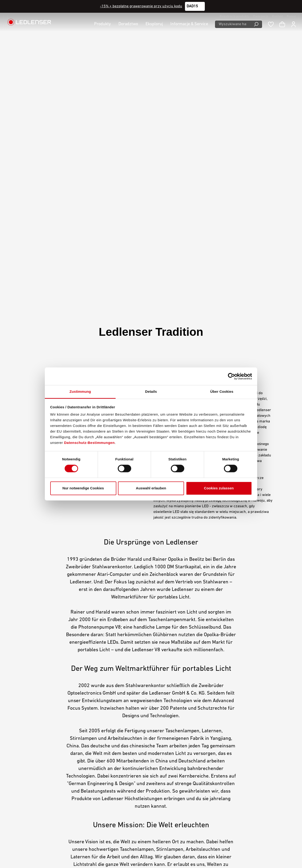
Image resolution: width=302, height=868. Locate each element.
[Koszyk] (282, 24)
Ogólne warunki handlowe (177, 737)
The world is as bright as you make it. (150, 599)
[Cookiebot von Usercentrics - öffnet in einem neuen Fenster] (231, 376)
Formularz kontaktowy (57, 783)
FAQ (100, 780)
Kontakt (277, 17)
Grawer (103, 768)
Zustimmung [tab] (80, 391)
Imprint (162, 744)
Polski (256, 852)
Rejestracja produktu (235, 17)
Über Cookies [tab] (222, 391)
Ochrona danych (169, 750)
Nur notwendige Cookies (83, 488)
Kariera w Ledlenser (113, 744)
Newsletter (106, 774)
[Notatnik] (271, 24)
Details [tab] (151, 391)
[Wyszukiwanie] (256, 24)
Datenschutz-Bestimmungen (90, 443)
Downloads (106, 762)
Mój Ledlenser (108, 737)
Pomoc (292, 17)
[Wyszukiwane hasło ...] (233, 24)
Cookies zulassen (219, 488)
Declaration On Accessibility (179, 756)
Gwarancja (261, 17)
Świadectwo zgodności (115, 786)
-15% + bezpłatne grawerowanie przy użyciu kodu (141, 6)
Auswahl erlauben (151, 488)
